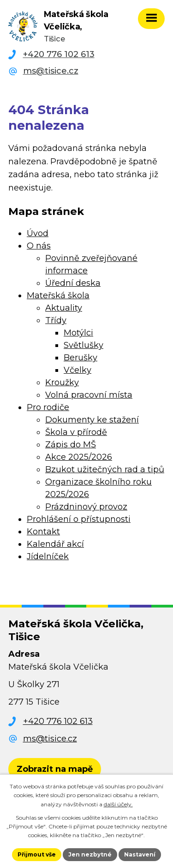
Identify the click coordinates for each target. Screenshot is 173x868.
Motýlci (78, 333)
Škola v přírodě (76, 432)
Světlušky (84, 345)
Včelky (78, 370)
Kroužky (62, 382)
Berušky (81, 358)
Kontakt (43, 532)
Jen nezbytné (90, 854)
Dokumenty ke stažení (92, 420)
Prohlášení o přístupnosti (79, 519)
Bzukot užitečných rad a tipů (105, 469)
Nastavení (140, 854)
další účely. (118, 804)
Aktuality (64, 308)
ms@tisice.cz (51, 71)
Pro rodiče (48, 407)
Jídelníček (48, 556)
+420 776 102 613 (59, 54)
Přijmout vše (37, 854)
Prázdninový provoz (86, 507)
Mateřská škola (58, 295)
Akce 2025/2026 (79, 457)
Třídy (56, 320)
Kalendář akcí (55, 544)
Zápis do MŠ (71, 445)
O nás (39, 246)
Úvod (38, 233)
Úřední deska (73, 283)
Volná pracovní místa (89, 395)
